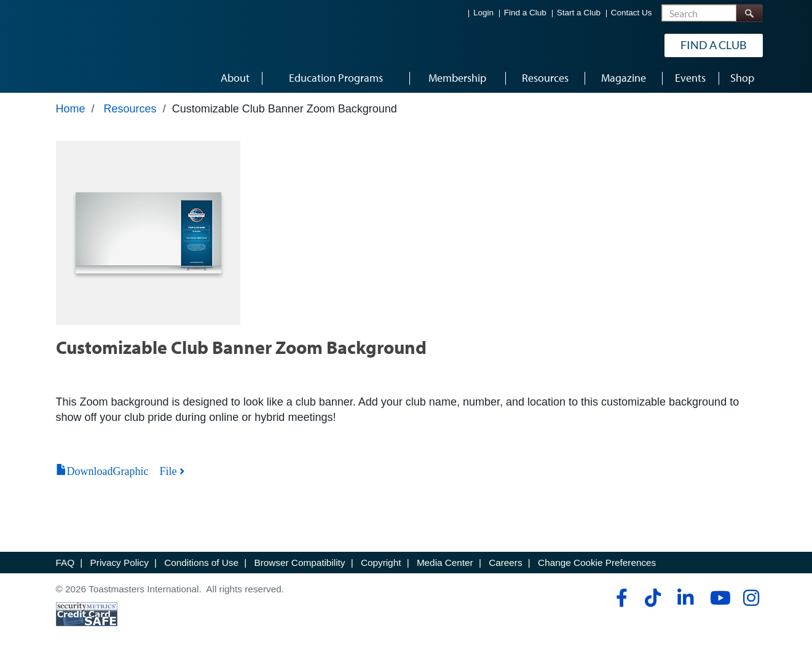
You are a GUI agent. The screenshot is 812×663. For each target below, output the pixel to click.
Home (71, 109)
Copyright (381, 563)
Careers (505, 563)
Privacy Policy (120, 563)
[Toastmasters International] (91, 44)
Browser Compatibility (300, 563)
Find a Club (525, 13)
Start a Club (579, 13)
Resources (130, 109)
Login (483, 13)
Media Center (445, 563)
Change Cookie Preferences (597, 563)
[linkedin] (685, 598)
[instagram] (751, 598)
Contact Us (632, 13)
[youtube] (718, 598)
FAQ (65, 563)
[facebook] (620, 598)
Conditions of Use (201, 563)
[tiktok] (652, 598)
